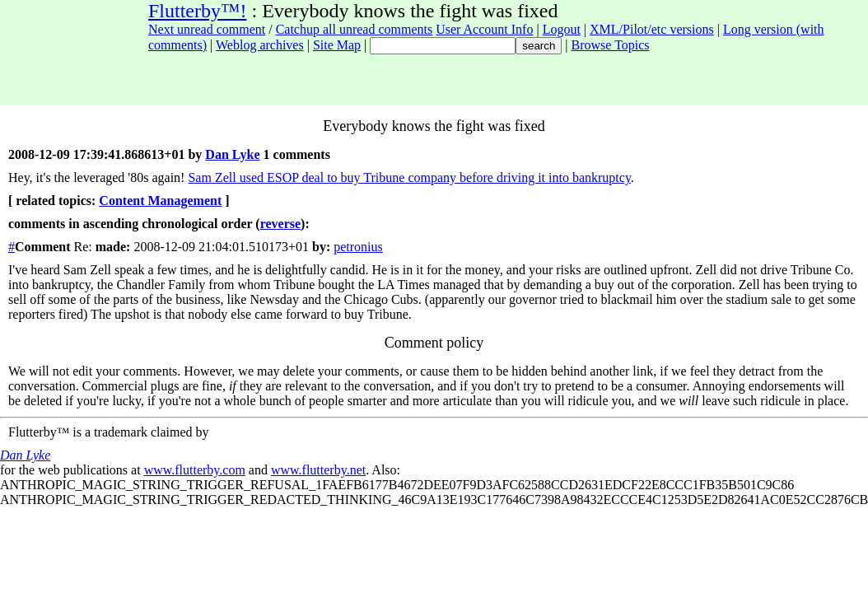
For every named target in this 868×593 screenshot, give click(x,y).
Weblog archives (260, 45)
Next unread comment (207, 29)
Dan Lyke (232, 154)
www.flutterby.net (318, 470)
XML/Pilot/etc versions (652, 29)
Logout (562, 29)
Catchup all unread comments (355, 29)
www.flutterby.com (195, 470)
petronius (358, 247)
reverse (280, 224)
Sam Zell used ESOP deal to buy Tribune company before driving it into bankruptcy (409, 177)
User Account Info (484, 29)
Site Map (337, 45)
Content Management (160, 201)
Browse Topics (611, 45)
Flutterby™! (198, 11)
